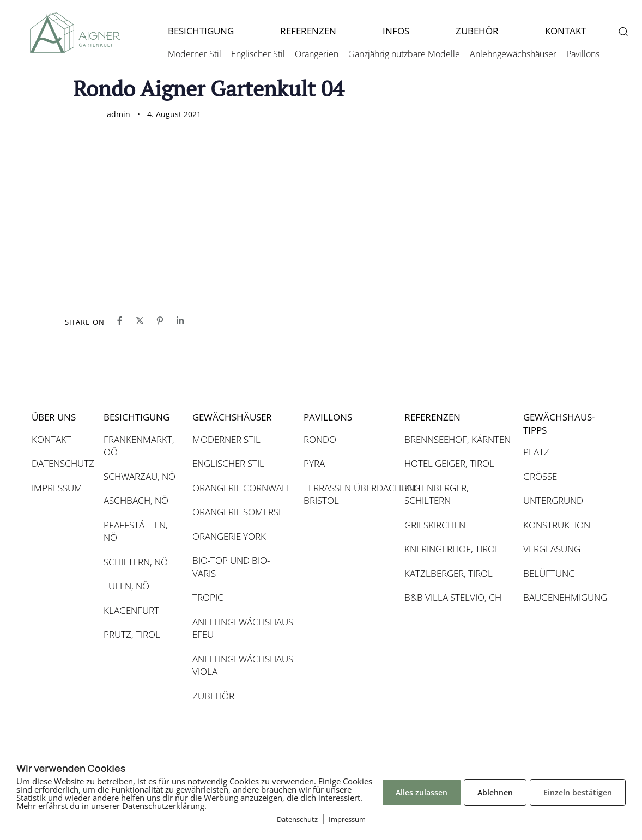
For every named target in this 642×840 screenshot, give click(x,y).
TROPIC (208, 597)
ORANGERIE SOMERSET (240, 512)
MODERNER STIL (226, 439)
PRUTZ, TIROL (132, 634)
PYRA (314, 463)
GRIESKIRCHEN (435, 525)
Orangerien (317, 54)
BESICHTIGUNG (201, 31)
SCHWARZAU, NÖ (140, 476)
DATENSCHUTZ (62, 463)
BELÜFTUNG (549, 573)
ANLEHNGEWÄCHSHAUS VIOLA (243, 665)
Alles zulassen (422, 792)
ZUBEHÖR (477, 31)
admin (119, 114)
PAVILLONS (328, 417)
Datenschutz (297, 819)
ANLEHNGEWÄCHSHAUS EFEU (243, 628)
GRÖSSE (540, 476)
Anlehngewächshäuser (513, 54)
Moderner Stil (195, 54)
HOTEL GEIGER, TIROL (449, 463)
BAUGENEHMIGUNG (561, 597)
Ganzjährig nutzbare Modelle (404, 54)
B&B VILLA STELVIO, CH (453, 597)
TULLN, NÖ (126, 586)
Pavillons (583, 54)
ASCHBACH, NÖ (136, 500)
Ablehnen (495, 792)
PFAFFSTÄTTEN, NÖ (136, 531)
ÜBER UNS (54, 417)
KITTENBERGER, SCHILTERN (437, 494)
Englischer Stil (258, 54)
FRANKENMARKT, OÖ (139, 446)
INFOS (396, 31)
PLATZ (536, 452)
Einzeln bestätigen (578, 792)
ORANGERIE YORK (229, 536)
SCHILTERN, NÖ (136, 562)
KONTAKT (565, 31)
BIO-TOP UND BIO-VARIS (231, 567)
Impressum (347, 819)
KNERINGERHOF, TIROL (452, 549)
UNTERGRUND (553, 500)
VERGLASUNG (552, 549)
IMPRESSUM (57, 488)
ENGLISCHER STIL (228, 463)
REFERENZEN (308, 31)
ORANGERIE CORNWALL (242, 488)
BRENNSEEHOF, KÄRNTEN (458, 439)
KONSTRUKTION (557, 525)
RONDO (320, 439)
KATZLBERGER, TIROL (449, 573)
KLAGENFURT (131, 610)
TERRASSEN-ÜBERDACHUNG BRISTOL (349, 494)
